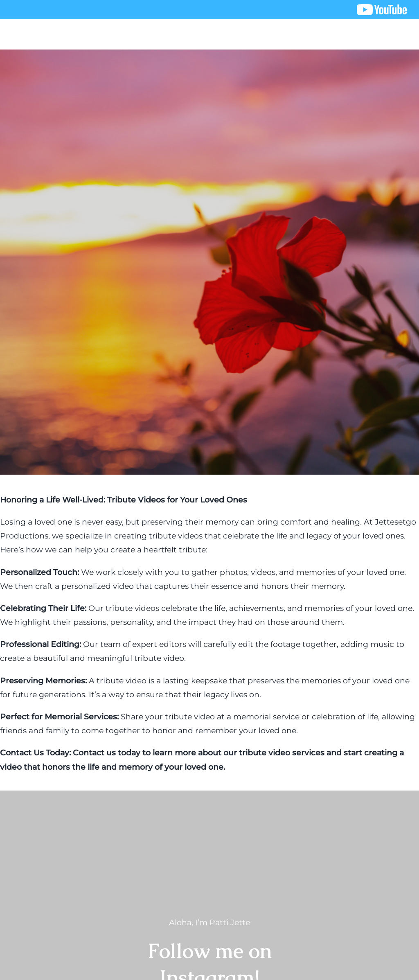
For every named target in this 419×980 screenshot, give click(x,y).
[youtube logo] (382, 8)
